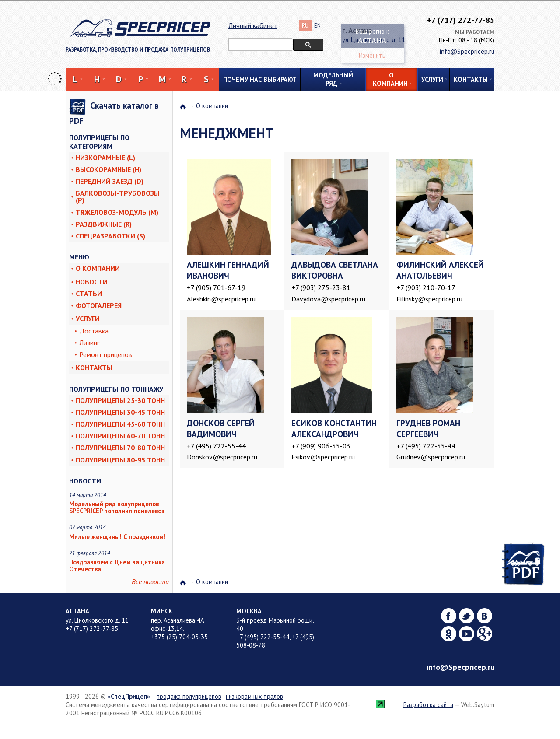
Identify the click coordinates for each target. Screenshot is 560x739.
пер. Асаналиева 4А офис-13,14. (177, 624)
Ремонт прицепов (106, 354)
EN (317, 26)
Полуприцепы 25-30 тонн (120, 400)
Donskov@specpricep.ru (222, 457)
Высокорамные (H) (108, 169)
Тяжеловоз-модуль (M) (117, 212)
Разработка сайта (428, 705)
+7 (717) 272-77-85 (461, 20)
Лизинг (89, 343)
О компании (390, 79)
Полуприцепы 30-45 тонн (120, 412)
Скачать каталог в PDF (114, 113)
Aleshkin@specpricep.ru (221, 299)
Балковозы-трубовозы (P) (118, 196)
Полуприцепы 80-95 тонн (120, 460)
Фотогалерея (99, 305)
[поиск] (259, 45)
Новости (92, 282)
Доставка (94, 331)
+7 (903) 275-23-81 (321, 287)
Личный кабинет (253, 25)
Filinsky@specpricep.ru (429, 299)
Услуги (432, 79)
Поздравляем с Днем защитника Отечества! (117, 566)
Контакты (471, 79)
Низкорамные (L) (105, 158)
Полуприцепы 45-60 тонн (120, 424)
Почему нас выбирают (260, 79)
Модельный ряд (333, 79)
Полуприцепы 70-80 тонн (120, 448)
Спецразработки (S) (110, 236)
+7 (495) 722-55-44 (216, 446)
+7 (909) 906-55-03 (321, 446)
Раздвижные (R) (104, 224)
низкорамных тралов (254, 696)
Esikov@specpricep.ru (323, 457)
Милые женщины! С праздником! (117, 537)
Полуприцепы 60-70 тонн (120, 436)
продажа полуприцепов (189, 696)
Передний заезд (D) (110, 181)
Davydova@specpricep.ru (328, 299)
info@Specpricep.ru (460, 667)
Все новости (150, 581)
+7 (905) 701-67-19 (216, 287)
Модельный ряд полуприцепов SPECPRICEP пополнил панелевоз (117, 507)
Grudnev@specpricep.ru (431, 457)
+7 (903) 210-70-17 (426, 287)
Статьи (89, 294)
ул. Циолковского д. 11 (97, 620)
